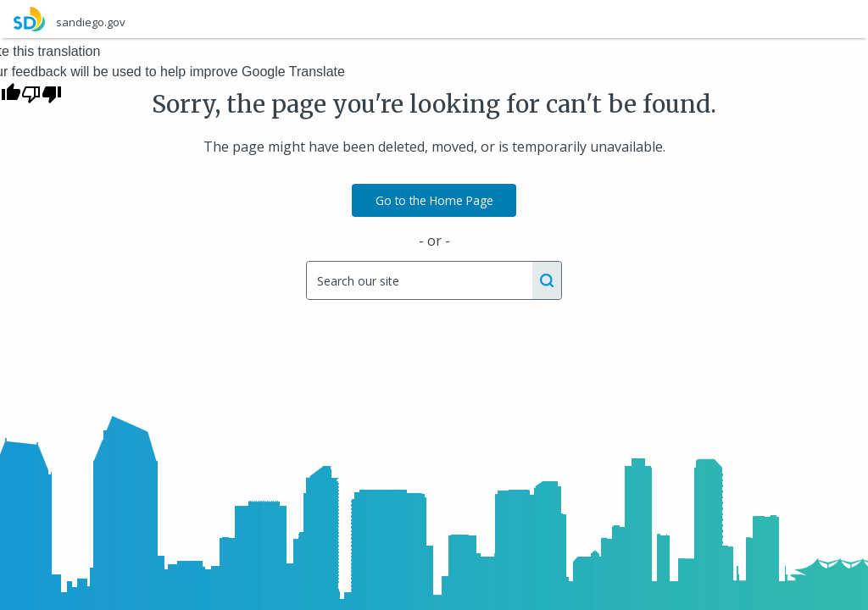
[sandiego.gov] (434, 19)
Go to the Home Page (434, 200)
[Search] (419, 280)
